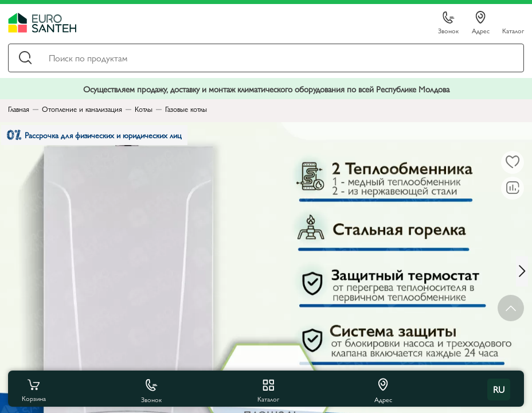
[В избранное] (513, 162)
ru (499, 389)
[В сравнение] (513, 188)
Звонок (448, 23)
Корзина (34, 389)
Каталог (513, 30)
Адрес (481, 23)
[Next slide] (524, 271)
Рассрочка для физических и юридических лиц (102, 137)
